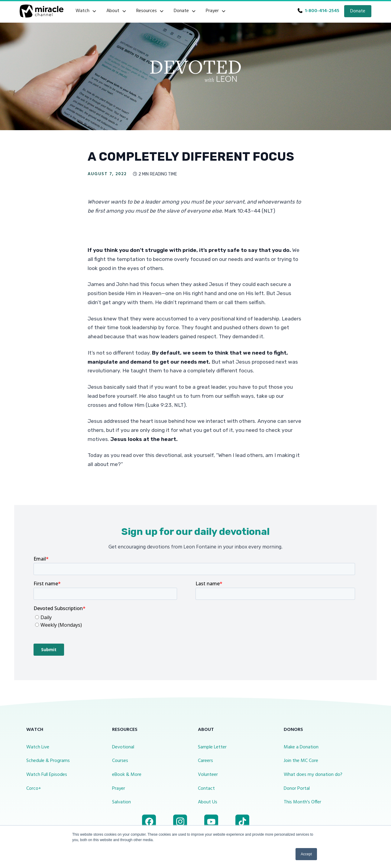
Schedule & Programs (48, 761)
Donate (358, 11)
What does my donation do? (313, 775)
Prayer (119, 789)
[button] (86, 11)
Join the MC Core (301, 761)
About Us (208, 802)
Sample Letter (212, 747)
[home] (42, 11)
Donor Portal (297, 789)
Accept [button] (306, 854)
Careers (205, 761)
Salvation (121, 802)
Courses (120, 761)
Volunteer (208, 775)
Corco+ (34, 789)
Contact (206, 789)
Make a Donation (301, 747)
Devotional (123, 747)
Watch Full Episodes (47, 775)
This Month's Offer (302, 802)
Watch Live (38, 747)
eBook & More (127, 775)
